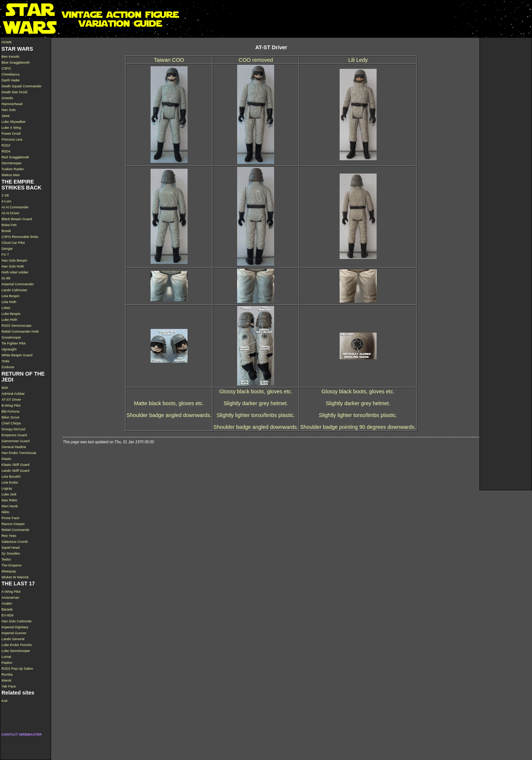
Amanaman (10, 598)
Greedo (7, 98)
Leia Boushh (11, 477)
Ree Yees (9, 536)
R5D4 (6, 151)
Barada (7, 609)
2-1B (5, 195)
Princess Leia (12, 139)
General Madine (14, 447)
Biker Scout (10, 417)
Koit (4, 701)
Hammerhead (12, 104)
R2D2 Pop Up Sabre (17, 669)
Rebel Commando (15, 530)
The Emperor (12, 565)
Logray (7, 488)
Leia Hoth (9, 302)
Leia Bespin (11, 296)
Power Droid (11, 134)
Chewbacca (11, 74)
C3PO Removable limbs (20, 237)
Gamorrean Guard (16, 441)
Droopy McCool (13, 429)
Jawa (6, 116)
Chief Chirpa (11, 423)
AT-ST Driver (11, 400)
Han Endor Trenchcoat (19, 453)
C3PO (6, 68)
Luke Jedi (9, 494)
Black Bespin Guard (17, 219)
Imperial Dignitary (15, 627)
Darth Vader (11, 80)
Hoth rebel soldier (15, 272)
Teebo (6, 559)
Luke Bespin (11, 314)
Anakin (7, 603)
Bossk (6, 231)
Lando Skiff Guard (15, 471)
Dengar (7, 249)
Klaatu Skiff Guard (16, 465)
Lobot (6, 308)
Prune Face (10, 518)
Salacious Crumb (15, 542)
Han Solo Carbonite (17, 621)
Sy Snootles (11, 554)
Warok (6, 680)
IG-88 (6, 278)
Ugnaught (9, 349)
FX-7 (5, 255)
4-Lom (6, 201)
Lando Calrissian (14, 290)
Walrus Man (11, 175)
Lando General (13, 639)
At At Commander (15, 207)
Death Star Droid (14, 92)
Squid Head (11, 548)
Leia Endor (10, 482)
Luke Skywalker (14, 122)
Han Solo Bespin (14, 260)
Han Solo (9, 110)
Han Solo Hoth (13, 266)
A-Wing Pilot (11, 592)
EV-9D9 (7, 615)
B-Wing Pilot (11, 406)
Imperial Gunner (14, 633)
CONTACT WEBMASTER (22, 734)
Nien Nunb (10, 506)
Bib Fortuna (10, 411)
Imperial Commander (18, 284)
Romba (7, 675)
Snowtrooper (11, 337)
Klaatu (6, 459)
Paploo (7, 663)
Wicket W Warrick (15, 577)
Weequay (9, 571)
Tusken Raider (13, 169)
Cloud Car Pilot (13, 243)
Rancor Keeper (13, 524)
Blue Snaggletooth (16, 63)
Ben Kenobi (10, 57)
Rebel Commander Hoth (20, 332)
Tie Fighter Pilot (14, 343)
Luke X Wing (11, 128)
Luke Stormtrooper (16, 651)
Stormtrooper (12, 163)
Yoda (5, 361)
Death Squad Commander (22, 86)
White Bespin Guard (17, 355)
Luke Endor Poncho (17, 645)
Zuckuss (8, 367)
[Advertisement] (506, 149)
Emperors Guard (14, 435)
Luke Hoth (9, 320)
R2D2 (6, 145)
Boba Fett (9, 225)
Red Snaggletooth (15, 157)
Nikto (5, 512)
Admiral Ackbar (13, 394)
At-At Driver (10, 213)
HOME (7, 42)
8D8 (5, 388)
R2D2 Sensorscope (16, 326)
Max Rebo (9, 500)
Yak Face (9, 686)
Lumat (6, 657)
